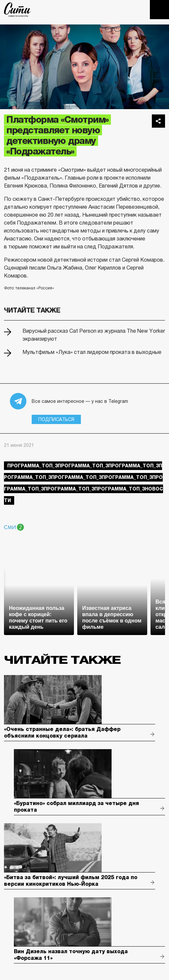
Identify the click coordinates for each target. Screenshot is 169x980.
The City (17, 10)
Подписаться (56, 419)
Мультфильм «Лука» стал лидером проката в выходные (92, 352)
